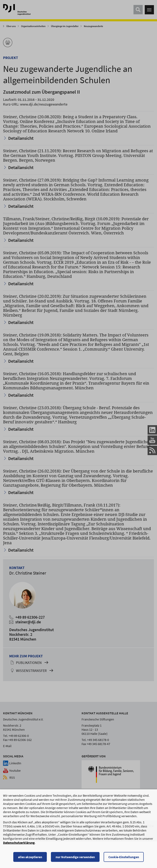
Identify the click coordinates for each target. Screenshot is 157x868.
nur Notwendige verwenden (75, 859)
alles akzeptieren (30, 859)
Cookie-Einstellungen (124, 859)
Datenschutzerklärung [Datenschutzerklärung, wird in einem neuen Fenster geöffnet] (19, 844)
